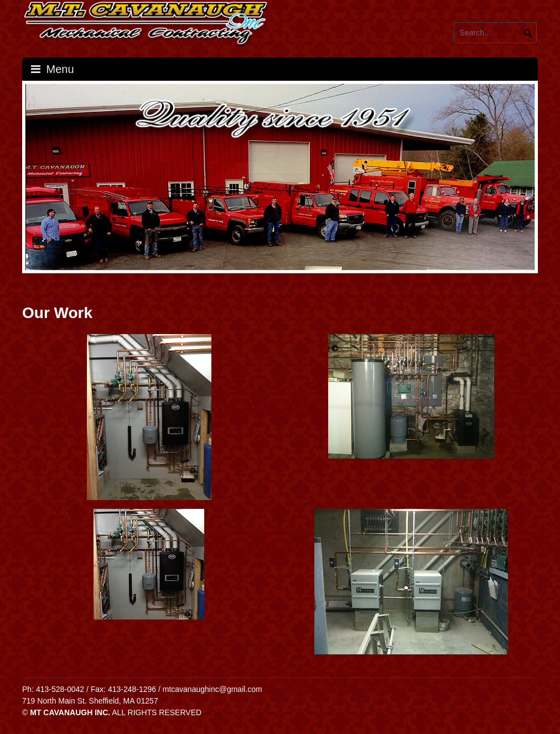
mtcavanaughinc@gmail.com (212, 689)
